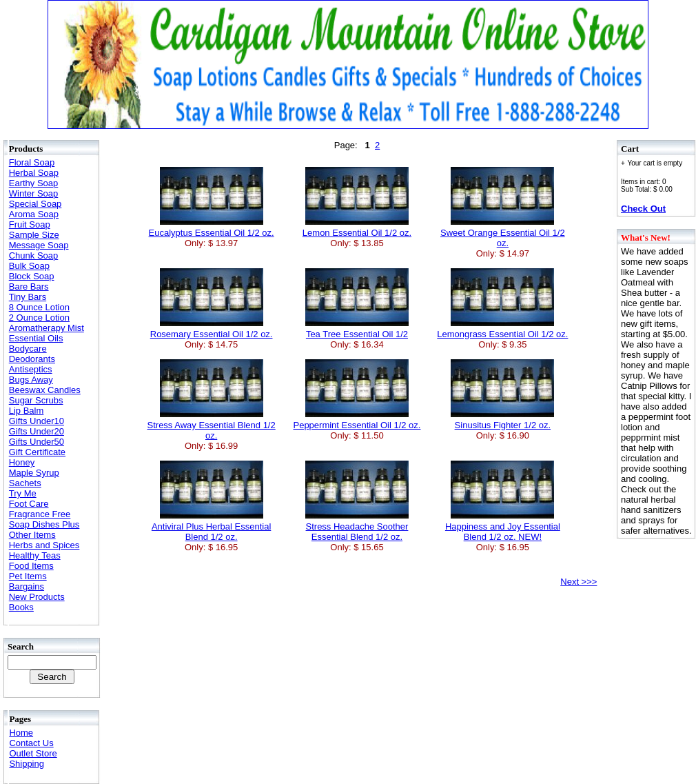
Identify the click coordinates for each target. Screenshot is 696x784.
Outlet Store (33, 753)
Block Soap (32, 276)
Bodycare (28, 349)
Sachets (25, 483)
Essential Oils (36, 338)
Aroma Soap (34, 214)
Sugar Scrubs (36, 400)
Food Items (31, 566)
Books (21, 607)
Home (21, 733)
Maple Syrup (34, 473)
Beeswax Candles (45, 390)
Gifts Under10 (37, 421)
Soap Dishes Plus (44, 524)
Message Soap (39, 245)
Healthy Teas (35, 555)
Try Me (23, 493)
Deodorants (32, 359)
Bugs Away (31, 380)
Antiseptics (31, 369)
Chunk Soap (34, 255)
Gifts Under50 (37, 442)
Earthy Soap (34, 183)
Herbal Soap (34, 173)
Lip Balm (27, 411)
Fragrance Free (40, 514)
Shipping (27, 764)
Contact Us (31, 743)
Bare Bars (29, 287)
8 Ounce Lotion (39, 307)
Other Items (32, 535)
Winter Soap (34, 193)
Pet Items (28, 576)
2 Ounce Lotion (39, 318)
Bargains (27, 586)
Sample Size (34, 235)
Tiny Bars (28, 297)
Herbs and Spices (44, 545)
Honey (22, 462)
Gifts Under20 (37, 431)
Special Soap (35, 204)
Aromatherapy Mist (47, 328)
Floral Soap (32, 162)
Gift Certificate (37, 452)
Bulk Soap (29, 266)
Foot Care (29, 504)
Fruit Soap (30, 224)
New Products (37, 597)
